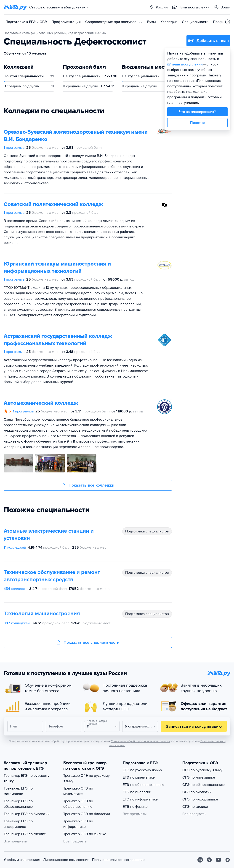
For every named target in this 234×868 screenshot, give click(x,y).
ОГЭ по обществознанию (203, 785)
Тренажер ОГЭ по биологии (87, 814)
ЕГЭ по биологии (137, 792)
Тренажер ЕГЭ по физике (25, 834)
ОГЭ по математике (199, 777)
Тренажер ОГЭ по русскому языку (86, 778)
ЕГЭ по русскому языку (142, 770)
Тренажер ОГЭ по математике (78, 791)
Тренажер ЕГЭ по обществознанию (18, 804)
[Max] (228, 860)
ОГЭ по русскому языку (202, 770)
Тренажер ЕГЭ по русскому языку (27, 778)
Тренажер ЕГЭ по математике (18, 791)
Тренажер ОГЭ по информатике (78, 824)
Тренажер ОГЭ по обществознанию (78, 804)
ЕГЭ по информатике (140, 799)
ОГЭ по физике (195, 807)
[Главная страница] (15, 7)
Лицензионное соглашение (66, 860)
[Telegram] (209, 860)
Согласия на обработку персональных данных (140, 741)
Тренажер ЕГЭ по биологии (27, 814)
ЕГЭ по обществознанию (144, 785)
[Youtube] (218, 860)
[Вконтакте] (200, 860)
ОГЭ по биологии (197, 792)
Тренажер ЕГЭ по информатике (18, 824)
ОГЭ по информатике (200, 799)
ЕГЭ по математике (139, 777)
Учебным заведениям (22, 860)
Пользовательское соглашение (118, 860)
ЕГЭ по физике (135, 807)
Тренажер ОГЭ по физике (85, 834)
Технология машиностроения (42, 614)
